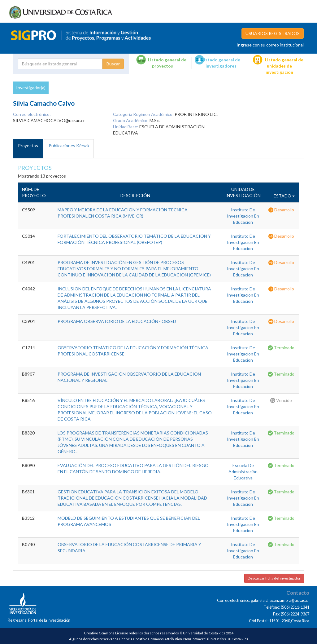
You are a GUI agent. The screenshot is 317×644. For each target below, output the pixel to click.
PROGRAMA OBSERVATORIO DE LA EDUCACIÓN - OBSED (117, 321)
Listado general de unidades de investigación (284, 66)
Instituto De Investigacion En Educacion (243, 216)
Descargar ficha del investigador (274, 578)
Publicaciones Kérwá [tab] (69, 146)
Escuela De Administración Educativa (243, 472)
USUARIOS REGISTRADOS (273, 33)
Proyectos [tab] (28, 146)
